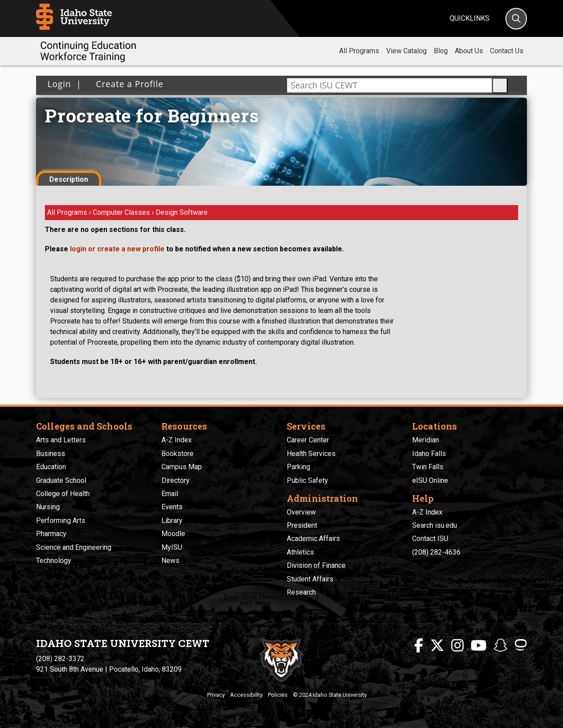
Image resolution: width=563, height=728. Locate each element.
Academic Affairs (313, 539)
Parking (298, 467)
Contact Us (507, 51)
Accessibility (246, 695)
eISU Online (430, 480)
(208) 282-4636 (436, 552)
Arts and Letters (61, 440)
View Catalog (406, 51)
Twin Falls (428, 467)
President (302, 525)
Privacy (216, 695)
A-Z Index (177, 440)
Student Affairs (310, 579)
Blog (441, 51)
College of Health (63, 494)
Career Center (308, 440)
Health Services (311, 454)
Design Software (182, 212)
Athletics (300, 552)
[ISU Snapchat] (501, 646)
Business (51, 454)
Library (172, 520)
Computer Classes (122, 212)
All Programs (359, 51)
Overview (301, 512)
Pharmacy (51, 534)
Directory (175, 480)
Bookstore (177, 454)
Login (59, 84)
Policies (278, 695)
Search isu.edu (435, 525)
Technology (54, 561)
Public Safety (307, 480)
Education (51, 467)
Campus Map (182, 467)
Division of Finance (316, 565)
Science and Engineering (74, 547)
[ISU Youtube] (479, 646)
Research (301, 592)
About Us (469, 51)
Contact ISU (430, 539)
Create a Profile (127, 84)
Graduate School (61, 480)
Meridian (426, 440)
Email (170, 494)
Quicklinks (470, 18)
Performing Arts (61, 520)
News (170, 561)
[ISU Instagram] (457, 646)
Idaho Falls (429, 454)
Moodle (173, 534)
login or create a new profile (117, 249)
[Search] (516, 19)
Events (172, 507)
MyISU (172, 547)
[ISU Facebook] (419, 646)
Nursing (48, 507)
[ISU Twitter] (437, 646)
